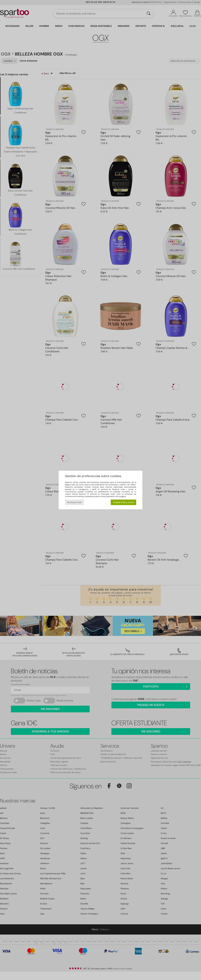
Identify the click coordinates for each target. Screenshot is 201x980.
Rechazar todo (74, 502)
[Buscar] (149, 14)
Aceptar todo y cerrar (123, 502)
